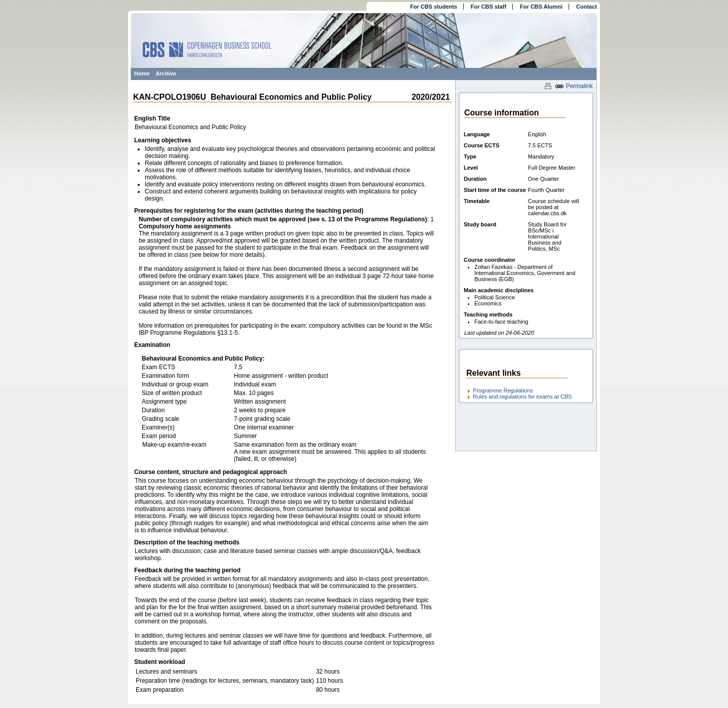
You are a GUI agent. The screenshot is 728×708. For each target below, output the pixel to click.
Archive (166, 73)
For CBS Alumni (541, 7)
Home (142, 73)
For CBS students (434, 7)
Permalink (574, 86)
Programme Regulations (503, 390)
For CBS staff (489, 7)
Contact (587, 7)
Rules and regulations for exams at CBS (522, 397)
